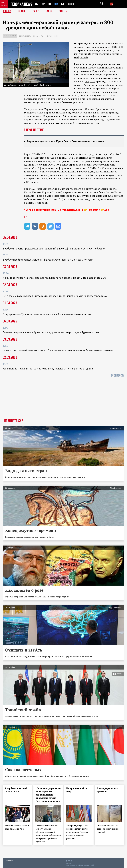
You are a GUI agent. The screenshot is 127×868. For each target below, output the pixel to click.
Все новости (118, 376)
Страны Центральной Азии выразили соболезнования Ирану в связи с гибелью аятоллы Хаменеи (58, 350)
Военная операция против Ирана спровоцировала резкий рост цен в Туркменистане (51, 332)
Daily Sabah (81, 57)
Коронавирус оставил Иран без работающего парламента (67, 141)
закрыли (90, 81)
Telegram (93, 210)
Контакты (9, 860)
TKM (57, 4)
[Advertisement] (63, 399)
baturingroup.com (83, 865)
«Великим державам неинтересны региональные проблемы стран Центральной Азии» (48, 795)
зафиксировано (63, 196)
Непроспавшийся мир (77, 790)
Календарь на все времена (107, 790)
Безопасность (25, 36)
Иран (56, 36)
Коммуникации (39, 36)
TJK (50, 4)
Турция (50, 36)
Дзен (107, 210)
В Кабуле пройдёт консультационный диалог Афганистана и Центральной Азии (48, 260)
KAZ (37, 4)
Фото (49, 11)
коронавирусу (103, 47)
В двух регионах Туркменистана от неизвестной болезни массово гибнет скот (47, 314)
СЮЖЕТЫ (63, 11)
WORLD (72, 4)
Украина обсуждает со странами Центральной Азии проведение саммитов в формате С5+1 (54, 278)
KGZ (43, 4)
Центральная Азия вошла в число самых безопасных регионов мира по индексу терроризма (55, 296)
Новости (7, 11)
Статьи (22, 11)
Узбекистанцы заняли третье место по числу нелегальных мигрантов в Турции (48, 369)
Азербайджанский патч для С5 (16, 790)
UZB (64, 4)
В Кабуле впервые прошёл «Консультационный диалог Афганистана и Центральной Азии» (54, 249)
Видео (36, 11)
